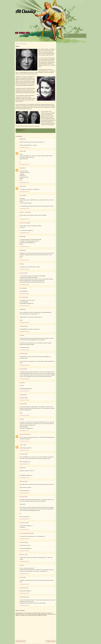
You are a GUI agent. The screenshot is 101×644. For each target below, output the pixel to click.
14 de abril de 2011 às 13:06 (24, 192)
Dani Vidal (22, 195)
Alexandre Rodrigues (24, 434)
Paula (21, 565)
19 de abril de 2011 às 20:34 (24, 593)
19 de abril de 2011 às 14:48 (24, 584)
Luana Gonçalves (23, 523)
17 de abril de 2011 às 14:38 (24, 574)
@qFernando (22, 369)
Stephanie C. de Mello (24, 212)
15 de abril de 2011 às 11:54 (24, 464)
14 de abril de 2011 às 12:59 (24, 147)
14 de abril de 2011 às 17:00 (24, 233)
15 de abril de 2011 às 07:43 (24, 306)
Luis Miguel (22, 395)
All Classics (25, 11)
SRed (21, 335)
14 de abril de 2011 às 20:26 (24, 293)
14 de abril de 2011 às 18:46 (24, 260)
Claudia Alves (22, 273)
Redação (21, 168)
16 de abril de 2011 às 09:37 (24, 539)
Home (17, 33)
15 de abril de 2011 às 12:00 (24, 478)
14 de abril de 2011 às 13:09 (24, 208)
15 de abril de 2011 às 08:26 (24, 331)
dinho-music (22, 404)
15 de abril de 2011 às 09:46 (24, 400)
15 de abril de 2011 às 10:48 (24, 450)
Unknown (21, 151)
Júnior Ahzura (22, 454)
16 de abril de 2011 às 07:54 (24, 529)
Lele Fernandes (23, 542)
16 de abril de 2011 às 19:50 (24, 561)
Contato (28, 33)
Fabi (20, 264)
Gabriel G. (22, 445)
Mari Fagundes (22, 326)
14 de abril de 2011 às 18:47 (24, 269)
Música (22, 131)
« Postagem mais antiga (51, 641)
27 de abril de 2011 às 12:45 (24, 605)
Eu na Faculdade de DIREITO (25, 533)
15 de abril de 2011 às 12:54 (24, 519)
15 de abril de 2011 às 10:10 (24, 415)
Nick (21, 419)
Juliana (21, 383)
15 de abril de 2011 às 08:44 (24, 350)
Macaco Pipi (22, 288)
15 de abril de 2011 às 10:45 (24, 441)
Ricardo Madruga (23, 597)
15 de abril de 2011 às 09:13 (24, 391)
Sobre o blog (22, 33)
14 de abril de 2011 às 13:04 (24, 182)
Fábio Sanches (22, 354)
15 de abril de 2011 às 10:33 (24, 430)
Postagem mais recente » (21, 641)
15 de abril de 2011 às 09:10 (24, 379)
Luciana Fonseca (23, 588)
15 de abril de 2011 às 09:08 (24, 365)
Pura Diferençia (23, 297)
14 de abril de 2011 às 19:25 (24, 284)
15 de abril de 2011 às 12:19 (24, 493)
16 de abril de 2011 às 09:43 (24, 551)
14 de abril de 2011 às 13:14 (24, 219)
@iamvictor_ (22, 555)
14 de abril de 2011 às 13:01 (24, 164)
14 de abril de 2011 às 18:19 (24, 246)
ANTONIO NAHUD (24, 223)
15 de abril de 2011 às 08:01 (24, 322)
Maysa (18, 46)
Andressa (21, 577)
